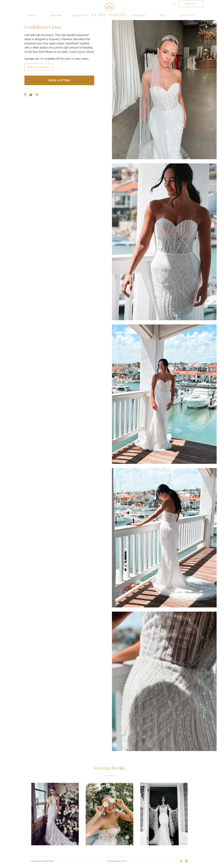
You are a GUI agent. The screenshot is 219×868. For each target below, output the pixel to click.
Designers (56, 15)
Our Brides (139, 15)
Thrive (124, 861)
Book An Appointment (39, 67)
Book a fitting (59, 80)
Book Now (191, 3)
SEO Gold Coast (113, 861)
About (32, 15)
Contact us (187, 15)
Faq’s (163, 15)
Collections (80, 15)
